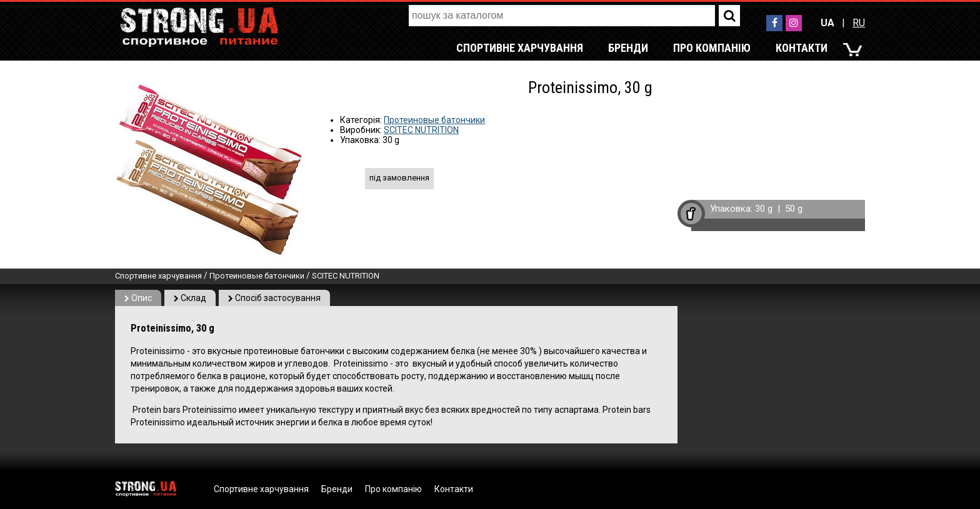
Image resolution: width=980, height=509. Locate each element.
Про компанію (712, 48)
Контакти (802, 48)
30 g (764, 209)
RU (859, 23)
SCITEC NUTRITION (421, 130)
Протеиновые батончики (434, 120)
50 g (794, 209)
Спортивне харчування (520, 48)
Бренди (628, 48)
